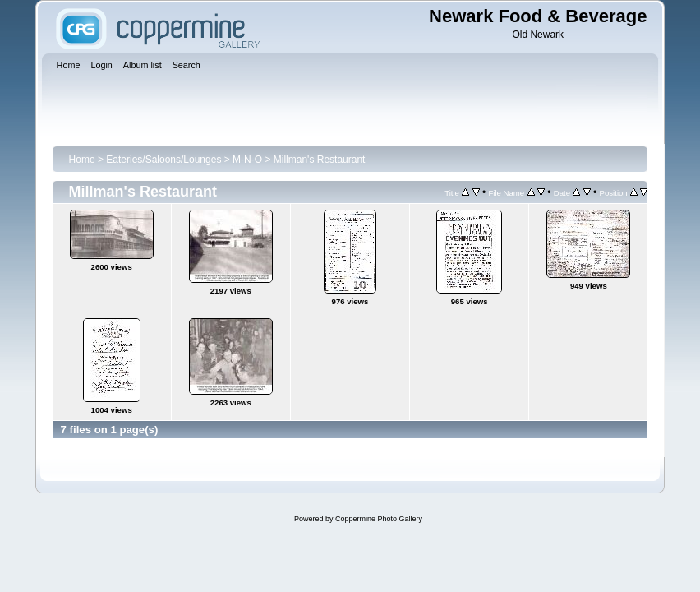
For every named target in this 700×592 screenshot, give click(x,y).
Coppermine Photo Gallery (379, 519)
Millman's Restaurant (320, 160)
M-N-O (247, 160)
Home (82, 160)
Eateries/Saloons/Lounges (163, 160)
